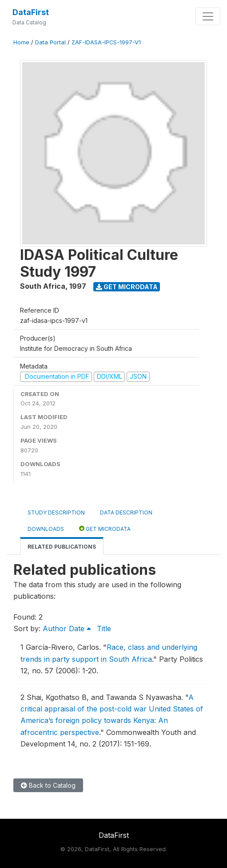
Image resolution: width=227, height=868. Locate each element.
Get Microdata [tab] (105, 528)
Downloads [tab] (46, 529)
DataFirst (31, 12)
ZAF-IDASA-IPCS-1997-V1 (106, 42)
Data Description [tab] (126, 513)
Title (104, 628)
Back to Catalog (48, 785)
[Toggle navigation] (208, 16)
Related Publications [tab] (62, 547)
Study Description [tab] (56, 513)
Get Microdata (127, 287)
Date (80, 628)
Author (55, 628)
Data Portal (50, 42)
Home (21, 42)
